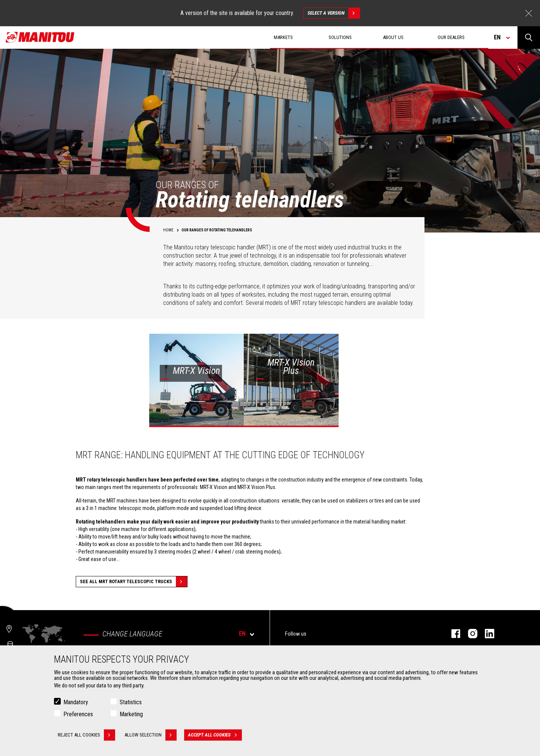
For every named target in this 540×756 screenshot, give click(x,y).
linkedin (486, 634)
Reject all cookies (86, 735)
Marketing (131, 714)
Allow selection (151, 735)
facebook (452, 634)
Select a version (334, 13)
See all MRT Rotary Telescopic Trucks (133, 582)
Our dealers (451, 37)
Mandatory (76, 702)
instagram (469, 634)
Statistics (131, 702)
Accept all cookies (215, 735)
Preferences (78, 714)
